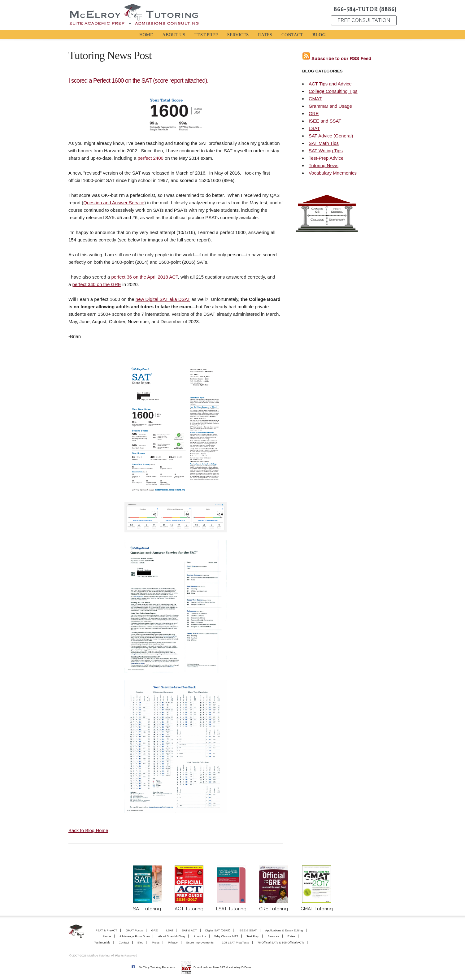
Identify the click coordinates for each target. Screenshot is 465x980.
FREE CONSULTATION (364, 20)
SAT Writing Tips (326, 151)
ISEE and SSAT (325, 121)
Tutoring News (324, 165)
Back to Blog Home (88, 830)
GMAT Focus (134, 930)
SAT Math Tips (324, 143)
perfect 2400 (150, 158)
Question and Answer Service (114, 203)
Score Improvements (200, 942)
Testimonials (102, 942)
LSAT (314, 128)
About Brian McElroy (172, 936)
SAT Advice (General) (331, 136)
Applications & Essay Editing (284, 930)
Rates (291, 936)
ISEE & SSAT (248, 930)
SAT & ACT (189, 930)
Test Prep (253, 936)
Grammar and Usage (330, 106)
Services (273, 936)
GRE (314, 113)
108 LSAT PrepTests (235, 942)
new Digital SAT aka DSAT (163, 299)
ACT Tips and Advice (330, 84)
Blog (140, 942)
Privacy (173, 942)
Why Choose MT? (226, 936)
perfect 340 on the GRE (97, 284)
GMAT (315, 99)
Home (107, 936)
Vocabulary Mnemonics (333, 173)
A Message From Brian (135, 936)
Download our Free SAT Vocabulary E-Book (222, 967)
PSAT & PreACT (106, 930)
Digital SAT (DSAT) (218, 930)
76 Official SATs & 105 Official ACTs (281, 942)
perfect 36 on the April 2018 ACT (144, 277)
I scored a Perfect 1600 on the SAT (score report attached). (138, 80)
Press (156, 942)
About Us (200, 936)
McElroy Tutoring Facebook (157, 967)
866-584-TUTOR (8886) (365, 9)
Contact (124, 942)
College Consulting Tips (333, 91)
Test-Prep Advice (326, 158)
